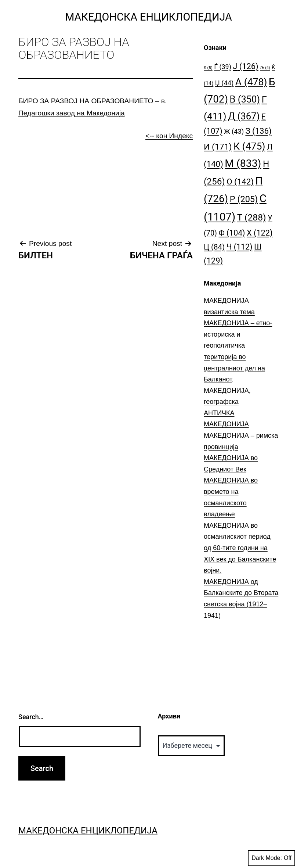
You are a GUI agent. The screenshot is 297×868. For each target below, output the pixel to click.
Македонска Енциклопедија (148, 17)
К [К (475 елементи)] (249, 146)
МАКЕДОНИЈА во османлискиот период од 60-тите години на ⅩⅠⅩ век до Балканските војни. (240, 548)
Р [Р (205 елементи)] (244, 199)
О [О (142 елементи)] (240, 182)
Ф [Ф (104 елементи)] (232, 233)
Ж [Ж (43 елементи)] (234, 131)
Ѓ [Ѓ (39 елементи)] (223, 67)
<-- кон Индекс (169, 136)
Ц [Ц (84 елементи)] (214, 247)
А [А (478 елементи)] (251, 82)
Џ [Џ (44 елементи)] (224, 83)
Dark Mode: (271, 858)
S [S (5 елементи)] (208, 68)
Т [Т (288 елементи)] (252, 217)
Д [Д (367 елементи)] (244, 116)
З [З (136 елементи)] (258, 131)
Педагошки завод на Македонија (72, 113)
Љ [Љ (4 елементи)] (265, 68)
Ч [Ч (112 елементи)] (240, 247)
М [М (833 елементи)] (243, 163)
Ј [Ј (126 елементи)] (245, 66)
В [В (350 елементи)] (245, 99)
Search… (31, 717)
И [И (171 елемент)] (218, 147)
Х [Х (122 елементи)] (260, 233)
